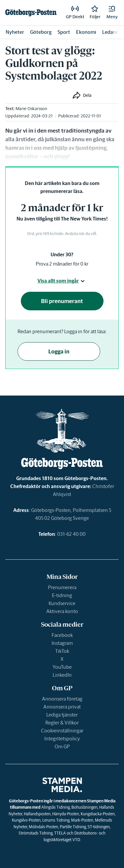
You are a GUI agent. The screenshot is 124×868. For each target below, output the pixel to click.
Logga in (59, 351)
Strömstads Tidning (36, 833)
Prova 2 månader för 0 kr (62, 264)
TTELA (60, 833)
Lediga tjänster (62, 715)
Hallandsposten (37, 814)
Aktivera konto (62, 611)
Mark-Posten (82, 820)
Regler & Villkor (62, 723)
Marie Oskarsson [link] (31, 109)
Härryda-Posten (66, 814)
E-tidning (62, 595)
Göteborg (41, 32)
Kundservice (62, 603)
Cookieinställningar (62, 731)
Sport (64, 32)
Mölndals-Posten (43, 827)
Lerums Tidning (56, 820)
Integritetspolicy (62, 739)
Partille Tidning (73, 827)
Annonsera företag (62, 699)
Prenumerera (62, 587)
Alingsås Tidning (56, 807)
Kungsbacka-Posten (98, 814)
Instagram (62, 643)
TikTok (62, 651)
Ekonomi (86, 32)
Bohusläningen (84, 807)
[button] (112, 13)
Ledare (110, 32)
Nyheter (15, 32)
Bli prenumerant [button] (62, 301)
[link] (31, 13)
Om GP (62, 746)
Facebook (62, 635)
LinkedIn (62, 675)
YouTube (62, 667)
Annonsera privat (62, 707)
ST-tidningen (99, 827)
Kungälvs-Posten (26, 820)
